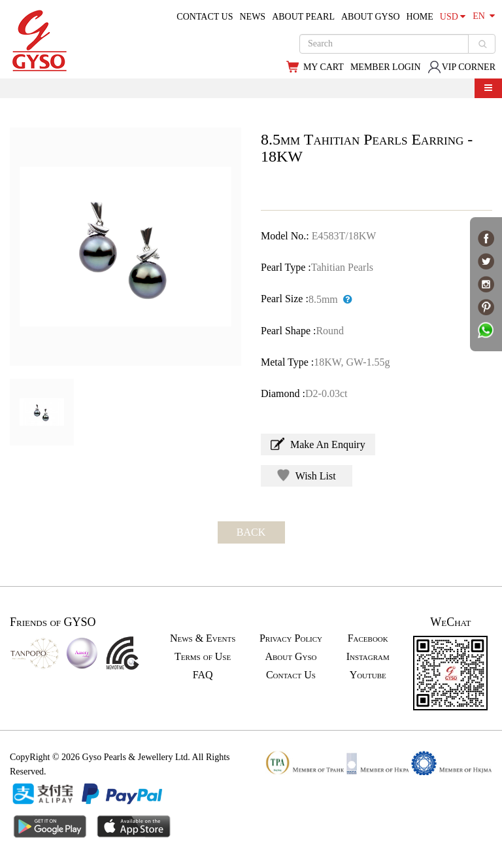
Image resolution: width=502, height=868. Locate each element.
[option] (125, 247)
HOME (420, 17)
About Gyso (291, 656)
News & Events (203, 638)
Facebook (368, 638)
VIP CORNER (461, 67)
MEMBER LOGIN (386, 67)
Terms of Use (203, 656)
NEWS (252, 17)
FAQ (203, 675)
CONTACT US (205, 17)
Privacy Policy (291, 638)
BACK (251, 532)
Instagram (368, 656)
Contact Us (291, 675)
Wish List (307, 475)
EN (484, 16)
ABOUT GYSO (371, 17)
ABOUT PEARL (303, 17)
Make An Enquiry (318, 444)
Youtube (368, 675)
